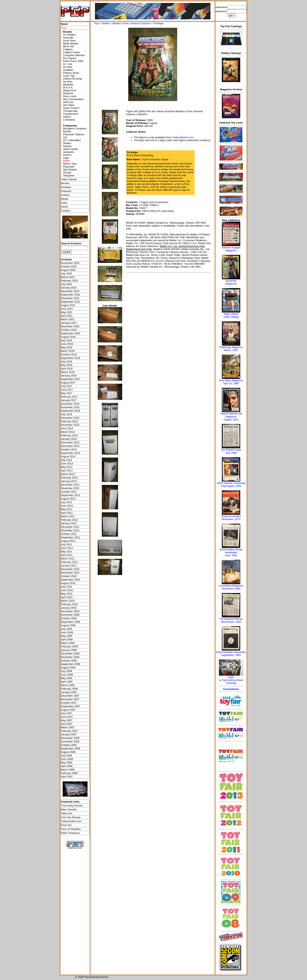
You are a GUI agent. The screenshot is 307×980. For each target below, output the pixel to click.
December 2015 (70, 418)
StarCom (68, 102)
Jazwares (69, 152)
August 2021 (68, 305)
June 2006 (67, 759)
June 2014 (67, 428)
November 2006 (70, 741)
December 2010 (70, 569)
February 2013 (69, 478)
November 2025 (70, 263)
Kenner (67, 155)
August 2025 (68, 270)
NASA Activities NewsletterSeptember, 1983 (231, 654)
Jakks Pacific (71, 149)
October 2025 (69, 266)
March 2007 (68, 727)
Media (65, 199)
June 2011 (67, 548)
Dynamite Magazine (231, 282)
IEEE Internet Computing (231, 483)
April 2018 (67, 369)
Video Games (69, 179)
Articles (65, 195)
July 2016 (66, 414)
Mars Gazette (69, 809)
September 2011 (71, 537)
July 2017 (66, 386)
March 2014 (68, 432)
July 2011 (66, 544)
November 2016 (70, 407)
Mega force (70, 90)
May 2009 (67, 636)
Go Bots (68, 67)
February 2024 (69, 281)
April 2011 (67, 555)
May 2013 (67, 467)
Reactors (68, 93)
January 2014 (69, 439)
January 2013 (69, 481)
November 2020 (70, 326)
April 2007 (67, 724)
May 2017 (67, 393)
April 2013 (67, 471)
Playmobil (69, 167)
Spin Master (70, 170)
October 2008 (69, 661)
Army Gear (69, 41)
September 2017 (71, 379)
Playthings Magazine (231, 347)
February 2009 (69, 646)
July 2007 (66, 713)
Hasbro (67, 143)
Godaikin (68, 70)
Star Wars (69, 105)
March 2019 (68, 351)
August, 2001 (231, 420)
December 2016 (70, 404)
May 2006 (67, 763)
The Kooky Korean (72, 806)
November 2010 (70, 573)
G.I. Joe (68, 64)
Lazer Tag (69, 76)
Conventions (231, 689)
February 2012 (69, 520)
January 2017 (69, 400)
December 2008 (70, 653)
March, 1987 (231, 350)
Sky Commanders (73, 99)
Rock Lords (70, 96)
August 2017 (68, 383)
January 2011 (69, 566)
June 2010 (67, 590)
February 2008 (69, 689)
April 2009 (67, 639)
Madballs (68, 85)
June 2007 (67, 717)
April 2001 (67, 777)
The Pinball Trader (231, 450)
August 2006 (68, 752)
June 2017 (67, 390)
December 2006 (70, 738)
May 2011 (67, 551)
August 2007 (68, 710)
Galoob (67, 146)
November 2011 (70, 530)
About (65, 207)
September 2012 (71, 495)
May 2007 (67, 720)
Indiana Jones (71, 73)
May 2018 (67, 365)
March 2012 (68, 516)
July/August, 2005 (231, 486)
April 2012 (67, 513)
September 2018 (71, 358)
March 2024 (68, 277)
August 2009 (68, 625)
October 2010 (69, 576)
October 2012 (69, 492)
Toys (97, 23)
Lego (66, 158)
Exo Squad (69, 58)
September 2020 (71, 333)
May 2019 (67, 347)
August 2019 (68, 337)
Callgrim (68, 49)
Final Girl (66, 825)
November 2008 (70, 657)
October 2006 (69, 745)
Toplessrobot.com (71, 821)
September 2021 (71, 302)
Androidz (68, 38)
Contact (66, 211)
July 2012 (66, 502)
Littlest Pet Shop (73, 79)
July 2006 (66, 756)
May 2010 (67, 594)
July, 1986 (231, 453)
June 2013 (67, 464)
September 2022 (71, 295)
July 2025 (66, 274)
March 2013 (68, 474)
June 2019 (67, 344)
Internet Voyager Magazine (231, 249)
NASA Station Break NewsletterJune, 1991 (231, 552)
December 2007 (70, 696)
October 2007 (69, 703)
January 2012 (69, 523)
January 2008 (69, 692)
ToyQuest (69, 175)
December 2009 (70, 611)
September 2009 (71, 622)
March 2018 (68, 372)
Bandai (67, 131)
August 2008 (68, 668)
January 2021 (69, 323)
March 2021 (68, 319)
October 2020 (69, 330)
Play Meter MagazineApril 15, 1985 (231, 382)
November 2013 (70, 446)
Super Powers (71, 108)
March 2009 (68, 643)
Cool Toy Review (71, 817)
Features (66, 191)
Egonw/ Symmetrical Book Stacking (231, 680)
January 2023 (69, 288)
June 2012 (67, 506)
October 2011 (69, 534)
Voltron (67, 117)
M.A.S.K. (68, 87)
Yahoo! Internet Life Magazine (231, 415)
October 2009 (69, 618)
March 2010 (68, 601)
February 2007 (69, 731)
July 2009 (66, 629)
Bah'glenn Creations (75, 129)
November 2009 (70, 615)
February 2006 (69, 773)
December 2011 (70, 527)
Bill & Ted (68, 46)
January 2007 (69, 734)
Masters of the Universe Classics (131, 23)
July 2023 (66, 284)
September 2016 (71, 411)
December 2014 (70, 425)
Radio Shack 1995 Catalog (231, 315)
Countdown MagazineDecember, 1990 (231, 587)
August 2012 (68, 499)
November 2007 (70, 699)
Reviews (66, 187)
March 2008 (68, 685)
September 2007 (71, 706)
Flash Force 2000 (73, 61)
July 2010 (66, 587)
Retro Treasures (70, 833)
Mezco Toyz (70, 164)
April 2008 (67, 682)
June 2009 (67, 632)
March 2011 (68, 559)
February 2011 (69, 562)
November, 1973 (231, 519)
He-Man (68, 82)
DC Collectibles (72, 140)
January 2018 (69, 376)
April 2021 (67, 316)
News (65, 24)
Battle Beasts (71, 43)
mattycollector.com (183, 137)
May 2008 (67, 678)
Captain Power (72, 52)
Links (64, 203)
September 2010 (71, 580)
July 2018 (66, 361)
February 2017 (69, 397)
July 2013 (66, 460)
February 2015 (69, 421)
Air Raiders (70, 35)
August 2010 (68, 583)
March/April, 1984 (231, 622)
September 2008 (71, 664)
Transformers (71, 114)
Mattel (106, 23)
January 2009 (69, 650)
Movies (65, 183)
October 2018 (69, 354)
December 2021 (70, 298)
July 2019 (66, 340)
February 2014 (69, 435)
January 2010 (69, 608)
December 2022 (70, 291)
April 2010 (67, 597)
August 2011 (68, 541)
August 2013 (68, 456)
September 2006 (71, 748)
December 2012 (70, 485)
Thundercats (70, 111)
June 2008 (67, 675)
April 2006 (67, 766)
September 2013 (71, 453)
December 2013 (70, 442)
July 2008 (66, 671)
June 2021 (67, 309)
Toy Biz (67, 172)
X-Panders (69, 120)
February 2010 (69, 604)
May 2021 (67, 312)
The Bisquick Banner (231, 619)
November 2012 (70, 488)
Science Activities (231, 516)
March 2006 (68, 770)
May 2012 (67, 509)
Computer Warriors (74, 55)
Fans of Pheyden (71, 829)
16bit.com (67, 813)
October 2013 (69, 449)
